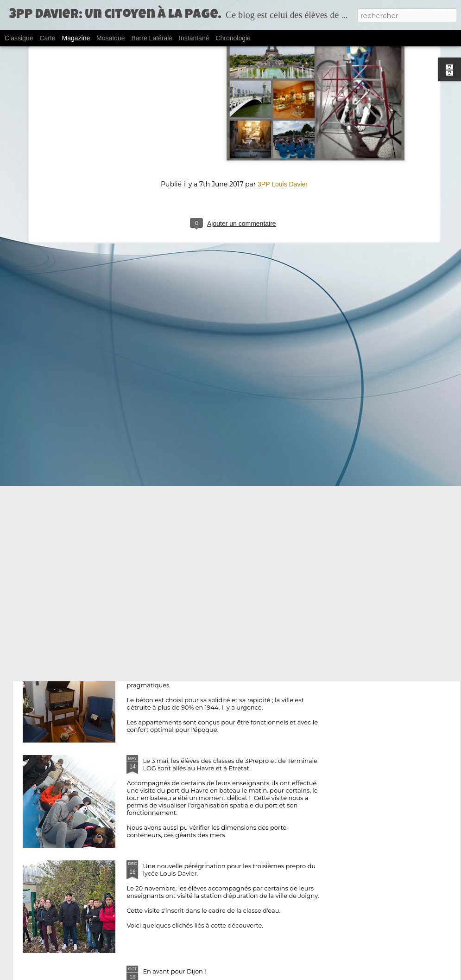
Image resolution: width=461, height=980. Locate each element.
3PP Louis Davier (283, 81)
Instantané (194, 38)
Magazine (76, 38)
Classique (19, 38)
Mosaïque (111, 38)
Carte (47, 38)
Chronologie (233, 38)
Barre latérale (152, 38)
